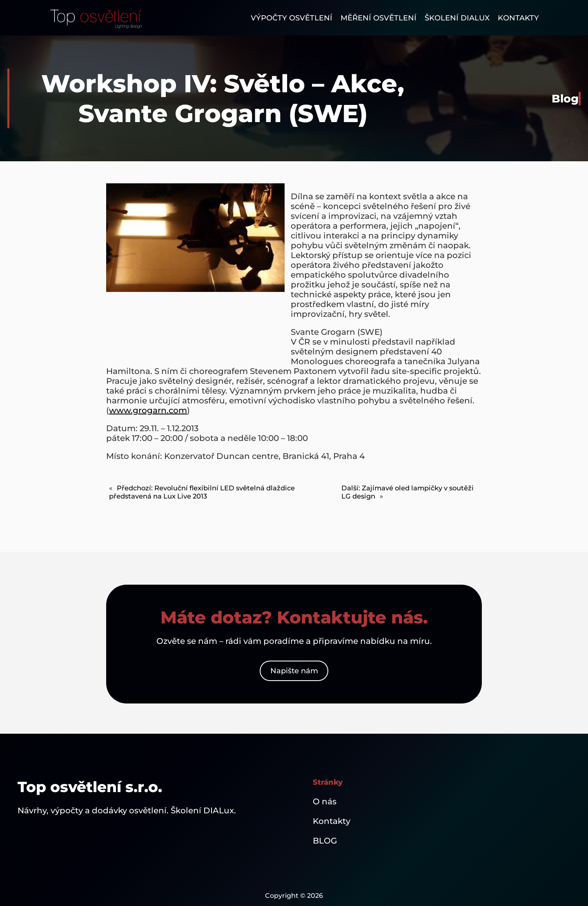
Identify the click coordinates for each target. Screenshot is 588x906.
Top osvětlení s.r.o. (90, 787)
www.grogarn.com (148, 410)
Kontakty (332, 821)
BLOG (325, 841)
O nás (325, 801)
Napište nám (294, 671)
